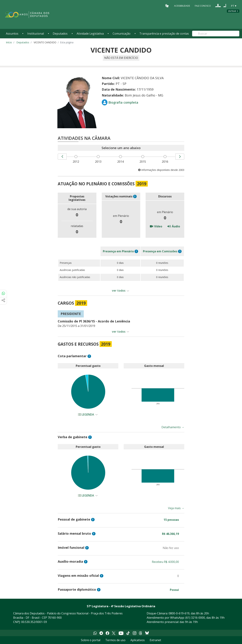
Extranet (155, 640)
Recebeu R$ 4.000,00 (165, 562)
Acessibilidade (182, 6)
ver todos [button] (119, 291)
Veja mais (176, 508)
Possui (174, 590)
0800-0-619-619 (179, 613)
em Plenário (118, 251)
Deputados (60, 34)
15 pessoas (171, 520)
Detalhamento (173, 427)
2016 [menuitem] (166, 162)
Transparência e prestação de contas (164, 34)
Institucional (36, 34)
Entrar (232, 11)
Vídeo (156, 226)
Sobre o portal (91, 640)
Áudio (174, 226)
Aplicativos (138, 640)
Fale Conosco (203, 6)
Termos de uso (115, 640)
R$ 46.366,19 (170, 534)
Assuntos (12, 34)
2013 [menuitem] (99, 162)
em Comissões (160, 251)
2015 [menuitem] (143, 162)
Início (9, 42)
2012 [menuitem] (76, 162)
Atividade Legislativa (90, 34)
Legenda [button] (86, 414)
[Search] (216, 34)
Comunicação (122, 34)
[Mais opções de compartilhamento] (3, 301)
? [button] (135, 196)
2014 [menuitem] (121, 162)
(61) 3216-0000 (195, 618)
